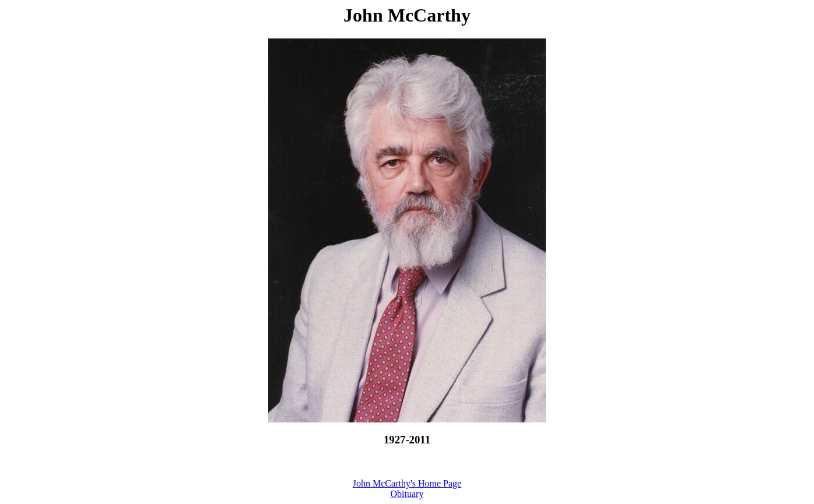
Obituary (407, 494)
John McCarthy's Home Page (407, 483)
